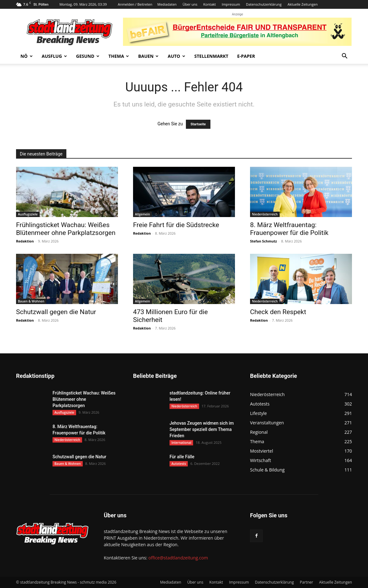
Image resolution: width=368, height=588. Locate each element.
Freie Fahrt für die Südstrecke (176, 225)
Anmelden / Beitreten (135, 4)
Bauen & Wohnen (31, 301)
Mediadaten (167, 4)
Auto (176, 56)
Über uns (190, 4)
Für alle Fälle (182, 457)
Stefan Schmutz (263, 241)
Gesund (88, 56)
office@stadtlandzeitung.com (178, 558)
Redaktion (25, 241)
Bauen (148, 56)
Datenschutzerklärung (264, 4)
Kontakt (209, 4)
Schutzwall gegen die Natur (56, 312)
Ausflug (54, 56)
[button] (344, 57)
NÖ (27, 56)
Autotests (179, 464)
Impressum (231, 4)
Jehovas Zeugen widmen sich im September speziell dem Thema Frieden (202, 429)
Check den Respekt (278, 312)
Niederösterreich (265, 214)
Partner (306, 582)
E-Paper (246, 56)
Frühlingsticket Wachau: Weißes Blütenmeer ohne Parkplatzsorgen (66, 229)
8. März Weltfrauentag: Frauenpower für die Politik (289, 229)
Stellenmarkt (211, 56)
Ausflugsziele (28, 214)
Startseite (198, 124)
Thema (119, 56)
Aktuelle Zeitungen (303, 4)
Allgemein (142, 214)
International (181, 443)
